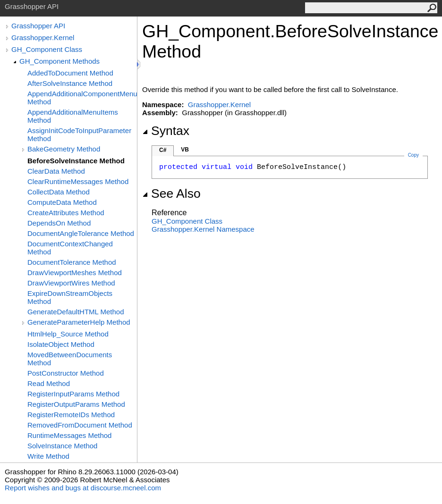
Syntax (166, 131)
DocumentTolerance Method (72, 262)
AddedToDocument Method (70, 73)
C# (163, 150)
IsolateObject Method (61, 344)
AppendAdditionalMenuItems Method (73, 116)
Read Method (49, 383)
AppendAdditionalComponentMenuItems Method (82, 98)
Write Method (48, 456)
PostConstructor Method (66, 373)
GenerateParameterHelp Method (79, 322)
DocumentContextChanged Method (70, 248)
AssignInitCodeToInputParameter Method (79, 134)
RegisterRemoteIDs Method (71, 415)
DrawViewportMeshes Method (75, 273)
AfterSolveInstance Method (70, 83)
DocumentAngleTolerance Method (81, 233)
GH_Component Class (47, 49)
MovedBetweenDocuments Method (70, 359)
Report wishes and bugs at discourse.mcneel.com (83, 488)
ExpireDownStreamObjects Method (70, 297)
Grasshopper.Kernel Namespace (203, 229)
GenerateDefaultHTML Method (76, 312)
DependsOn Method (59, 223)
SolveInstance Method (62, 446)
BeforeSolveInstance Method (76, 161)
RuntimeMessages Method (69, 435)
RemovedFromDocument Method (80, 425)
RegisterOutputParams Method (76, 404)
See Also (171, 193)
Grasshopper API (38, 26)
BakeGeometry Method (64, 149)
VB (185, 150)
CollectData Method (59, 192)
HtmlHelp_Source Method (68, 334)
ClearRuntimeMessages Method (78, 181)
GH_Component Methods (59, 61)
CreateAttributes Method (66, 213)
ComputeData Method (62, 202)
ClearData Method (56, 171)
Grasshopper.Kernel (43, 38)
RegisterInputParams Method (73, 394)
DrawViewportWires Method (71, 283)
